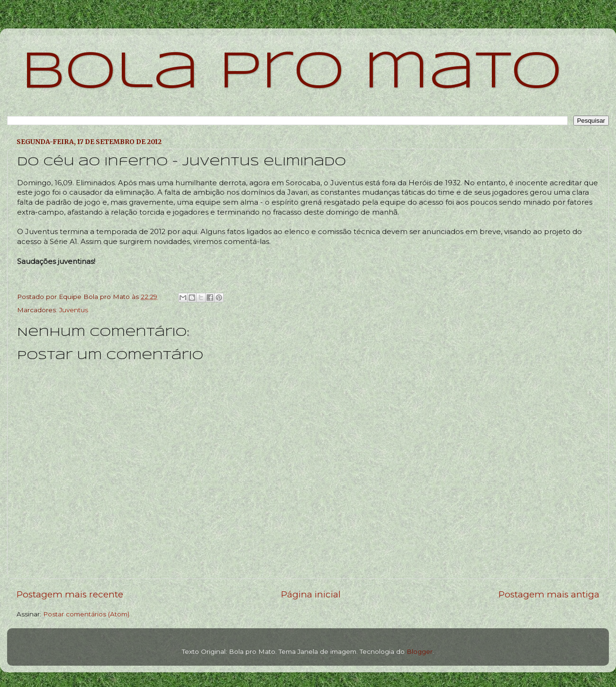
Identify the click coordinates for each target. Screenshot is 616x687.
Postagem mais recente (70, 594)
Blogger (420, 651)
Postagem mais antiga (549, 594)
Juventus (74, 310)
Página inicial (311, 594)
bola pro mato (292, 73)
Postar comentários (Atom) (86, 614)
